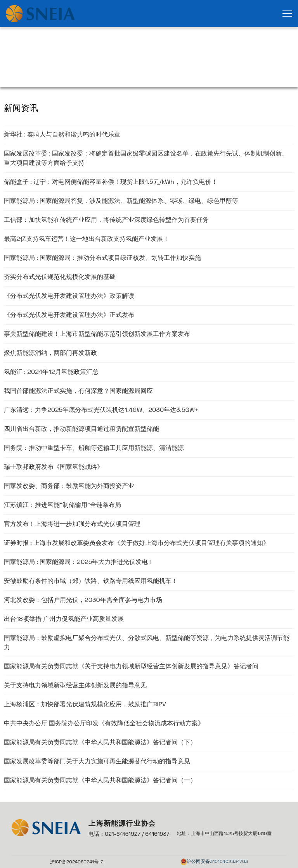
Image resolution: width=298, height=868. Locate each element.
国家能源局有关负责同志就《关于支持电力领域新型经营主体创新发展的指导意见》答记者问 (131, 666)
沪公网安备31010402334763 (217, 861)
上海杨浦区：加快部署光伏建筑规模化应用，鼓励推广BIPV (85, 704)
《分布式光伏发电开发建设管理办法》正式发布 (69, 315)
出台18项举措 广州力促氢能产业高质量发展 (64, 619)
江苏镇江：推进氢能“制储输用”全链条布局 (62, 505)
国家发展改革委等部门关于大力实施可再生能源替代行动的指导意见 (97, 761)
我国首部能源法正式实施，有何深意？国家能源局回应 (78, 391)
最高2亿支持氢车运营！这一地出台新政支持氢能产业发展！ (87, 239)
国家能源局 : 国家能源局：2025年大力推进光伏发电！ (79, 562)
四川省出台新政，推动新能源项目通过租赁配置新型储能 (81, 429)
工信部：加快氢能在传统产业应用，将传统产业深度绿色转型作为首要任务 (106, 220)
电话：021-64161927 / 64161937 (129, 834)
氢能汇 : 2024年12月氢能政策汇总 (51, 372)
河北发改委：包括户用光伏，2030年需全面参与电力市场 (83, 600)
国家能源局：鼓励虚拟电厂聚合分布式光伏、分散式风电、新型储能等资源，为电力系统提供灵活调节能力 (147, 642)
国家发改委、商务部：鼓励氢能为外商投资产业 (69, 486)
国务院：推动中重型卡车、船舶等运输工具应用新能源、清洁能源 (94, 448)
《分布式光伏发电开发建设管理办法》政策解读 (69, 296)
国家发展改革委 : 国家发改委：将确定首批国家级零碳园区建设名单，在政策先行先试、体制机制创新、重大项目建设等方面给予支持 (146, 158)
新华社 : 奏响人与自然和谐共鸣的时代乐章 (62, 134)
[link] (40, 14)
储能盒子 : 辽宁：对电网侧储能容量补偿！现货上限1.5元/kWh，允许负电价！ (111, 182)
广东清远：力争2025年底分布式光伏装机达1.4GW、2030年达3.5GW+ (101, 410)
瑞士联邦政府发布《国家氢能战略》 (54, 467)
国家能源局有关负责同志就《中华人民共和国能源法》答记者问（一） (100, 780)
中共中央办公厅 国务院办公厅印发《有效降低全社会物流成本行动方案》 (104, 723)
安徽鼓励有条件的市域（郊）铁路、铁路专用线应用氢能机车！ (91, 581)
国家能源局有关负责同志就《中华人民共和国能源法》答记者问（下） (100, 742)
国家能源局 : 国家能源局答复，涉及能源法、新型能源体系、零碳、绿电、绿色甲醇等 (121, 201)
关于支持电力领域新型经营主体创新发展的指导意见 (75, 685)
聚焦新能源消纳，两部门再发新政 (50, 353)
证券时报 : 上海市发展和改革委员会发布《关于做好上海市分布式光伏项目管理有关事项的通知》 (137, 543)
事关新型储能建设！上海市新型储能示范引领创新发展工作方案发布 (97, 334)
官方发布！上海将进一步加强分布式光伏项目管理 (72, 524)
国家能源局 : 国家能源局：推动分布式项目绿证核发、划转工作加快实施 (102, 258)
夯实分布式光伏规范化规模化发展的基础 (60, 277)
